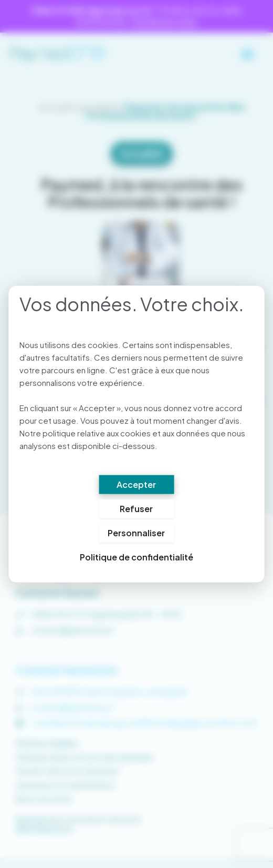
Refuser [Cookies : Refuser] (136, 509)
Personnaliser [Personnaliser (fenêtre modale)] (136, 533)
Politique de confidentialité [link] (136, 557)
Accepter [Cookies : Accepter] (136, 484)
